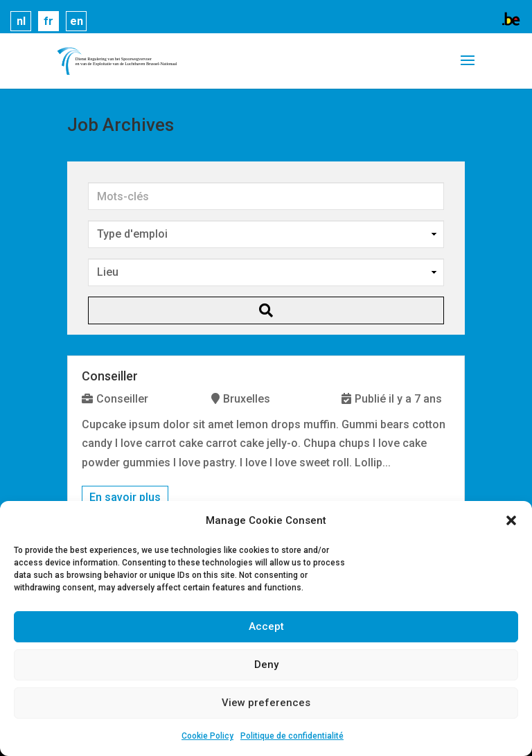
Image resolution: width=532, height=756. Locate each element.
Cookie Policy (207, 736)
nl (21, 21)
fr (48, 21)
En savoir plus (125, 497)
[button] (511, 520)
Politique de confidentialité (292, 736)
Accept (266, 626)
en (77, 21)
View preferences (266, 703)
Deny (266, 665)
